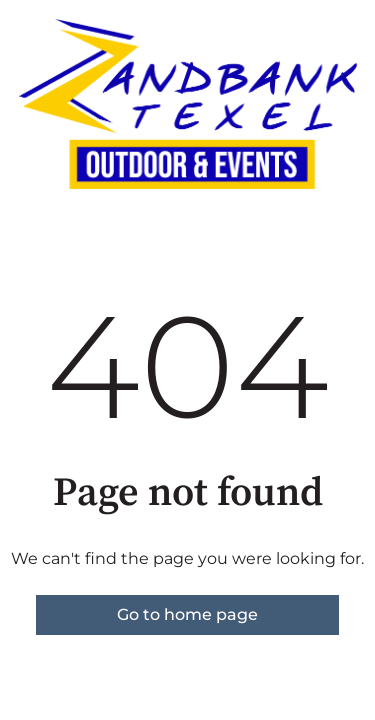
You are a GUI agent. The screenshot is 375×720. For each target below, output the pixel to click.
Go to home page (187, 614)
